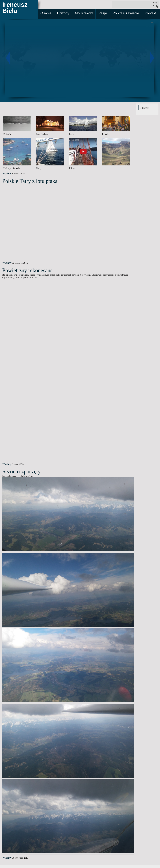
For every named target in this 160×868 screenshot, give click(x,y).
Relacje (106, 134)
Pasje (103, 13)
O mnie (46, 13)
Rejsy (39, 168)
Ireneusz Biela (15, 8)
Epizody (63, 13)
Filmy (72, 168)
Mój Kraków (84, 13)
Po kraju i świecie (126, 13)
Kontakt (150, 13)
